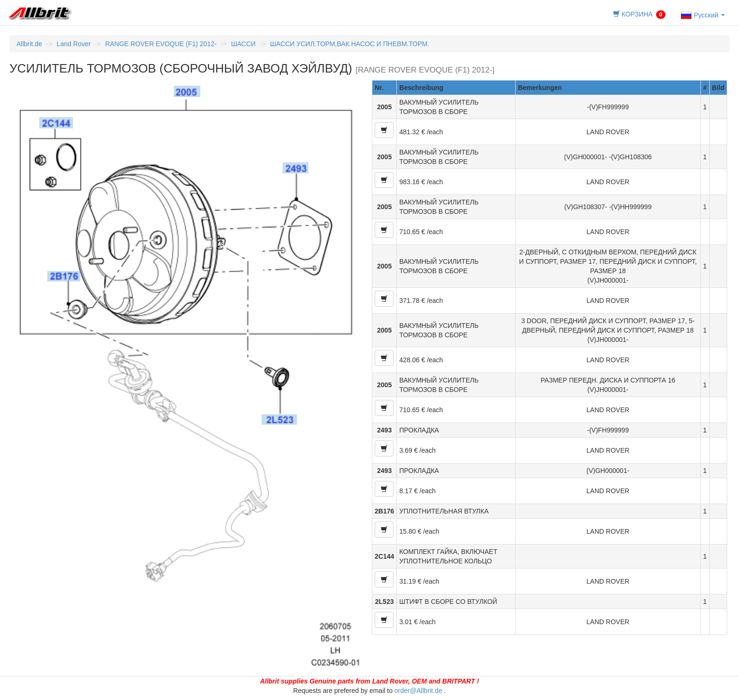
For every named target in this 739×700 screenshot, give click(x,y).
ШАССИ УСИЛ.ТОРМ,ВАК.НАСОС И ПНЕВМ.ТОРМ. (350, 44)
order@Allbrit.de (418, 691)
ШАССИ (243, 44)
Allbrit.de (29, 44)
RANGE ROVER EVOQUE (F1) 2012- (161, 44)
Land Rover (74, 44)
